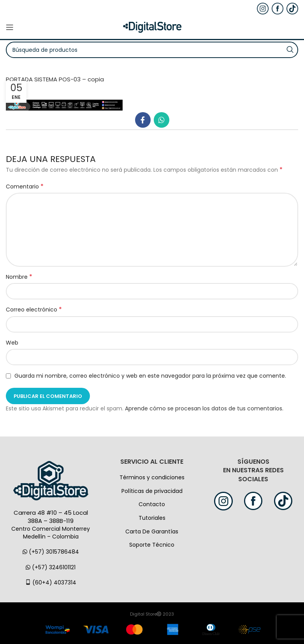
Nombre (19, 277)
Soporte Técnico (152, 545)
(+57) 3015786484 (51, 552)
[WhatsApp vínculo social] (162, 120)
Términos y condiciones (152, 477)
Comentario (25, 187)
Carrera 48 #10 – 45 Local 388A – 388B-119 (51, 517)
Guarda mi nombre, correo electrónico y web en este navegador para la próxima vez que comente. (150, 376)
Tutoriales (152, 518)
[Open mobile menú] (10, 27)
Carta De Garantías (152, 531)
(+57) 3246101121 (51, 567)
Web (12, 343)
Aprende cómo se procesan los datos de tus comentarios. (204, 408)
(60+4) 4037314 (51, 582)
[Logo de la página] (152, 27)
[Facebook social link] (143, 120)
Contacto (152, 504)
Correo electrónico (34, 310)
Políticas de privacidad (152, 491)
